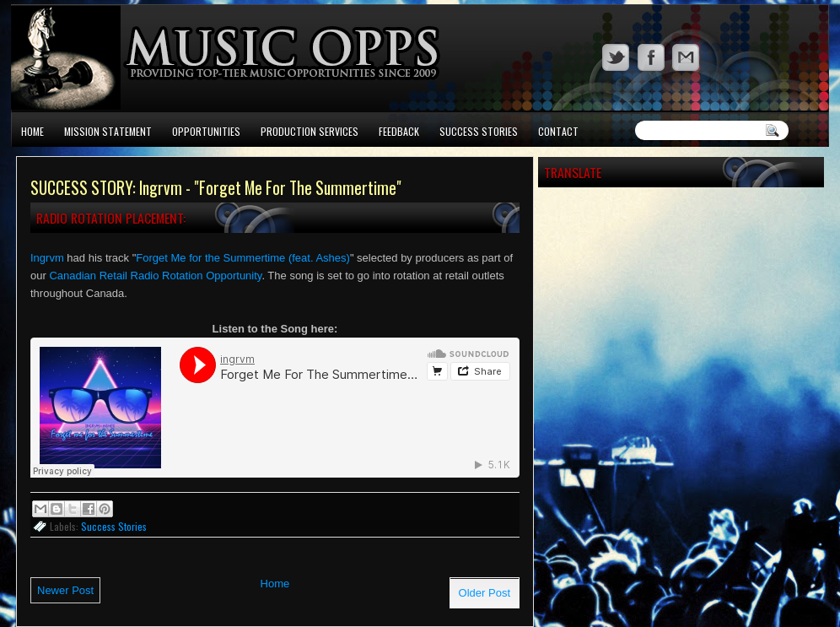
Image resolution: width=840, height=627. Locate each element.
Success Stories (479, 131)
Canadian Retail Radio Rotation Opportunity (155, 276)
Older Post (485, 593)
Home (32, 131)
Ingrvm (47, 258)
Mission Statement (108, 131)
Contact (558, 131)
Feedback (399, 131)
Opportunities (206, 131)
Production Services (310, 131)
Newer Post (65, 590)
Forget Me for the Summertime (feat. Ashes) (243, 258)
